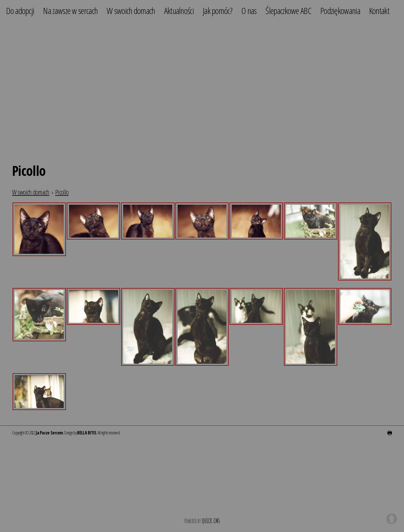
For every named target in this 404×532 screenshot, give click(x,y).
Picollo (62, 192)
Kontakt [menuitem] (379, 11)
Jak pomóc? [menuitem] (218, 11)
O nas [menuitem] (249, 11)
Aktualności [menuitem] (179, 11)
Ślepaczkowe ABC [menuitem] (288, 11)
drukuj (390, 433)
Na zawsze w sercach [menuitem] (70, 11)
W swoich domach (31, 192)
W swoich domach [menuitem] (131, 11)
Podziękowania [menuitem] (340, 11)
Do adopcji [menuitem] (20, 11)
